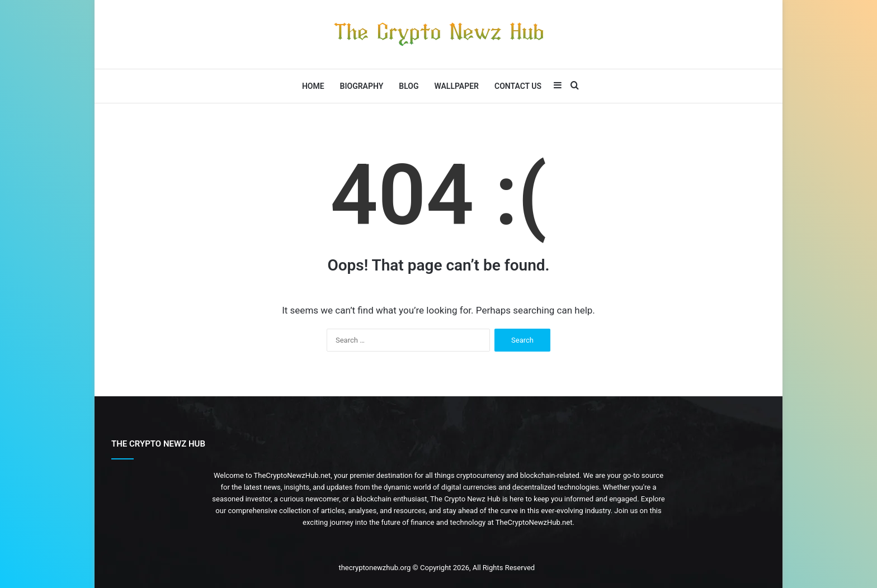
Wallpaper (456, 86)
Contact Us (518, 86)
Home (313, 86)
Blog (409, 86)
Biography (362, 86)
